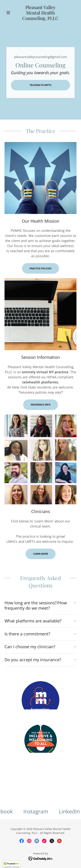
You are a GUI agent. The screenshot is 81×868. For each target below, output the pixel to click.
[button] (10, 13)
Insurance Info (41, 405)
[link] (40, 13)
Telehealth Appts (40, 85)
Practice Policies (40, 268)
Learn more (41, 554)
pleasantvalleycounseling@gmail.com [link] (41, 57)
